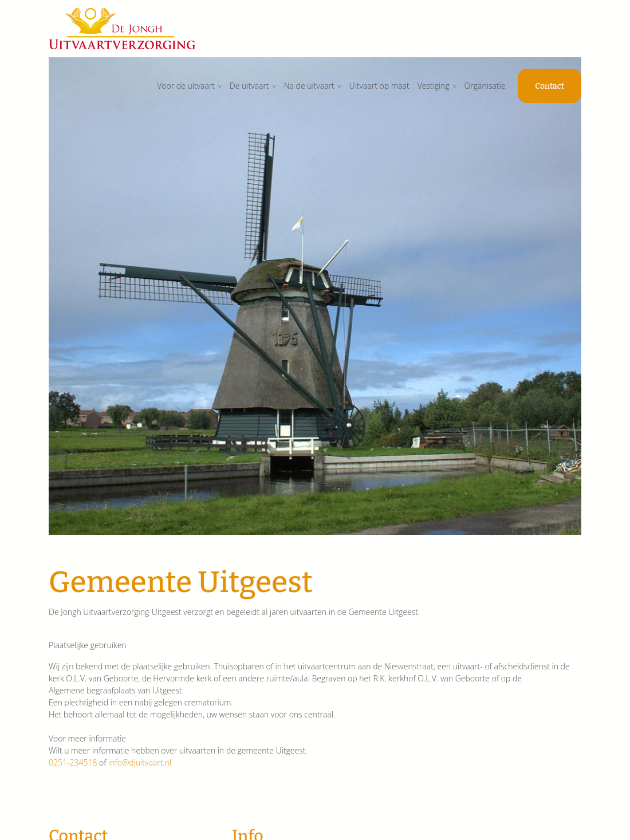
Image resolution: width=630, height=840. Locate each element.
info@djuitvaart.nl (140, 762)
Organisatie (485, 86)
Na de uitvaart (309, 86)
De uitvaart (249, 86)
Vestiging (434, 86)
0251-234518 (73, 762)
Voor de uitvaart (186, 86)
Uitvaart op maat (379, 86)
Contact (550, 86)
